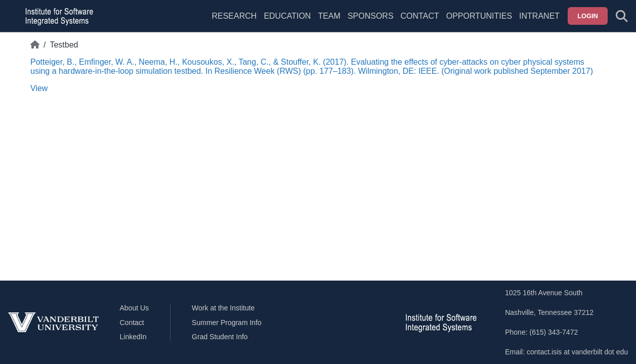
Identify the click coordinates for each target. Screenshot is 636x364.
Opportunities (479, 16)
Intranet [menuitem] (539, 16)
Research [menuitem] (234, 16)
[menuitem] (329, 22)
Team (329, 16)
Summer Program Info (227, 323)
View (39, 88)
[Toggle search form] (622, 16)
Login (588, 16)
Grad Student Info (220, 337)
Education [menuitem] (287, 16)
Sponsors (371, 16)
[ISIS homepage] (57, 16)
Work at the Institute (223, 308)
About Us (135, 308)
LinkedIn (133, 337)
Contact (420, 16)
